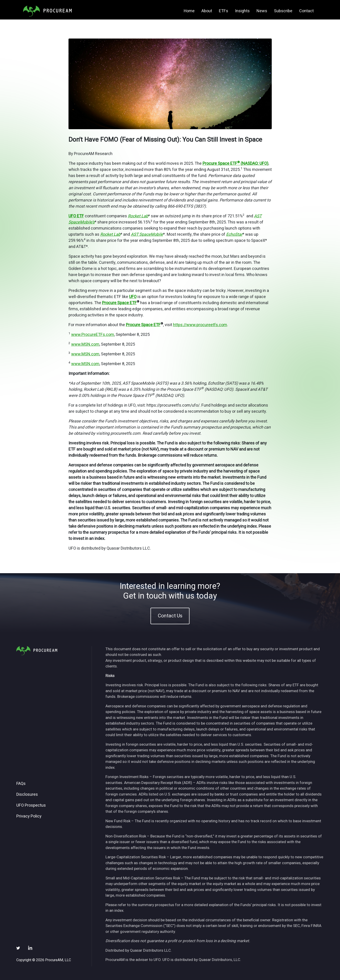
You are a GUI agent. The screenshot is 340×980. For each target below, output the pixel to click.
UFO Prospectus (31, 805)
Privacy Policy (29, 816)
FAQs (21, 784)
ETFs (224, 11)
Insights (242, 11)
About (207, 11)
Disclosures (27, 795)
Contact (306, 11)
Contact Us (170, 616)
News (262, 11)
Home (189, 11)
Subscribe (283, 11)
